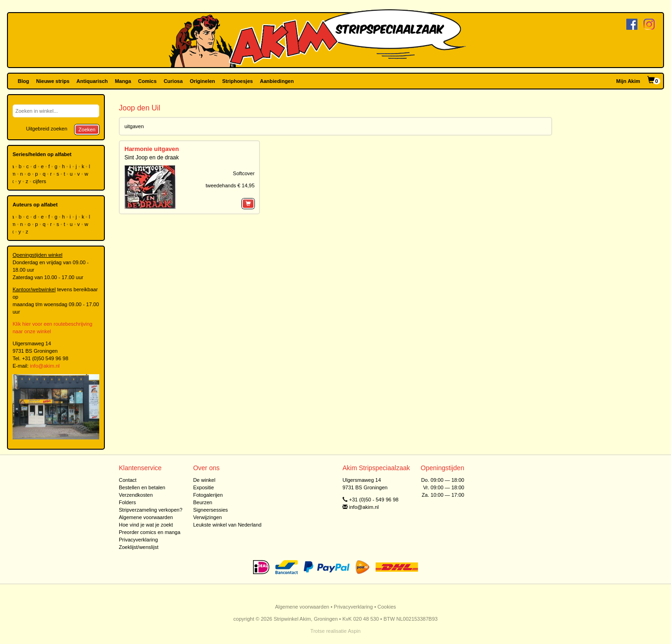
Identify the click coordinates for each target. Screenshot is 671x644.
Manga (123, 81)
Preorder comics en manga (150, 532)
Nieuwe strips (53, 81)
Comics (147, 81)
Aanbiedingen (277, 81)
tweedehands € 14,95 (230, 185)
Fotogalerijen (208, 495)
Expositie (203, 487)
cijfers (40, 181)
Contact (128, 480)
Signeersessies (210, 510)
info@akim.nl (45, 366)
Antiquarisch (92, 81)
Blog (23, 81)
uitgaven (134, 126)
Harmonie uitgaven (152, 149)
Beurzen (202, 502)
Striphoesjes (238, 81)
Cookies (387, 607)
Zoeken (87, 130)
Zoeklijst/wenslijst (139, 547)
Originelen (202, 81)
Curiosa (173, 81)
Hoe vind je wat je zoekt (146, 525)
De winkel (204, 480)
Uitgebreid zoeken (47, 129)
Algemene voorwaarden (146, 517)
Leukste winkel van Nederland (227, 525)
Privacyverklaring (138, 540)
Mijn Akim (628, 81)
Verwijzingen (207, 517)
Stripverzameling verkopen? (151, 510)
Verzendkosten (136, 495)
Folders (127, 502)
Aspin (354, 631)
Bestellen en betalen (142, 487)
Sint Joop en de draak (152, 158)
